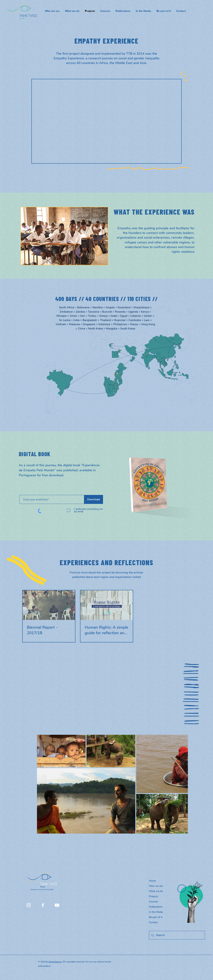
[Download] (94, 499)
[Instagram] (29, 905)
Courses (154, 902)
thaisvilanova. (55, 962)
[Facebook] (43, 905)
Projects (154, 896)
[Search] (177, 935)
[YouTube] (57, 905)
